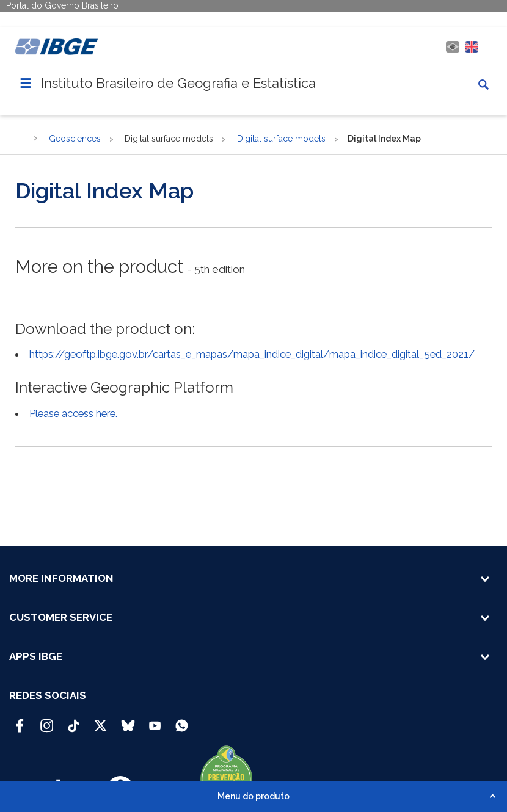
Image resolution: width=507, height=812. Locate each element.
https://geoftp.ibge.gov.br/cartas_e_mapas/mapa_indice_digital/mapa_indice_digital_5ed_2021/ (252, 354)
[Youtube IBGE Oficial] (155, 720)
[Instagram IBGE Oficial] (47, 720)
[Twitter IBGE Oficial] (100, 725)
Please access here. (73, 413)
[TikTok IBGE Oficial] (74, 720)
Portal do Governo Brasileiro (62, 5)
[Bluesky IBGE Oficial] (128, 720)
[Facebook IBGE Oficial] (20, 720)
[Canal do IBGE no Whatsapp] (182, 720)
